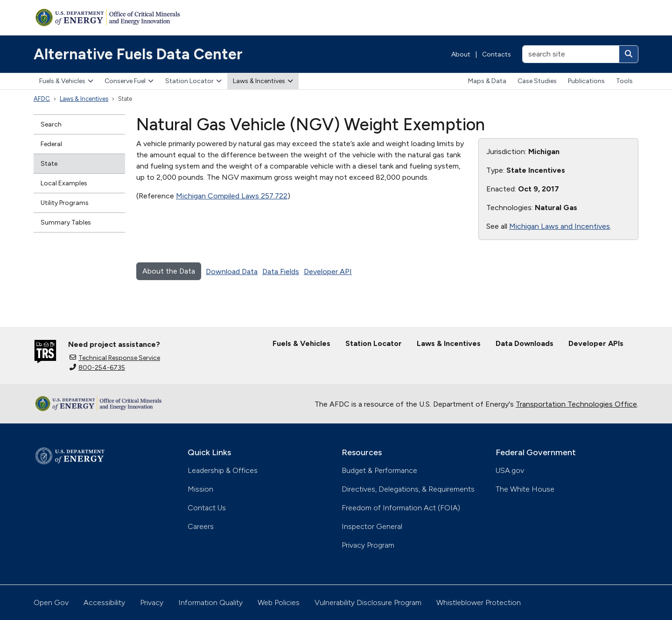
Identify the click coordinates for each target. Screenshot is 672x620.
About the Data (169, 271)
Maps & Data (487, 81)
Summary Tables (66, 222)
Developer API (328, 271)
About (461, 54)
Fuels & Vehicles (66, 81)
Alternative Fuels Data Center (138, 54)
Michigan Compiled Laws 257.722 (232, 196)
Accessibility (104, 602)
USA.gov (510, 470)
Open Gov (51, 602)
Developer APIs (596, 343)
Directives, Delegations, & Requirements (408, 489)
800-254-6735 (97, 368)
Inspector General (372, 526)
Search (51, 124)
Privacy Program (368, 545)
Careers (201, 526)
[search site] (571, 54)
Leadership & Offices (223, 470)
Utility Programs (65, 203)
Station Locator (193, 81)
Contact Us (207, 508)
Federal (51, 144)
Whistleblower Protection (479, 602)
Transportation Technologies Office (576, 404)
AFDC (42, 99)
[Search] (629, 54)
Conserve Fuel (129, 81)
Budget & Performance (379, 470)
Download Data (232, 271)
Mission (200, 489)
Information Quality (210, 602)
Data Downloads (525, 343)
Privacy (152, 602)
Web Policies (279, 602)
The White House (525, 489)
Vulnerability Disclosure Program (368, 602)
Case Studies (537, 81)
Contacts (497, 54)
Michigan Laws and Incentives (560, 226)
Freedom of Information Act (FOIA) (401, 508)
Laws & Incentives (263, 81)
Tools (624, 81)
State (49, 164)
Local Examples (64, 183)
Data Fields (281, 271)
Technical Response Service (115, 358)
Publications (586, 81)
